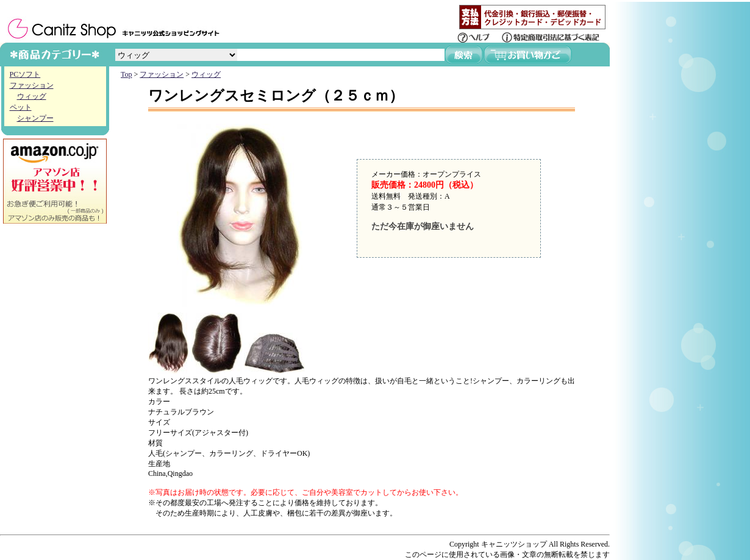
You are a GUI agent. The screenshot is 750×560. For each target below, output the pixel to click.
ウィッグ (32, 96)
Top (127, 74)
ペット (21, 107)
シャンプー (35, 118)
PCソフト (25, 74)
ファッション (32, 85)
